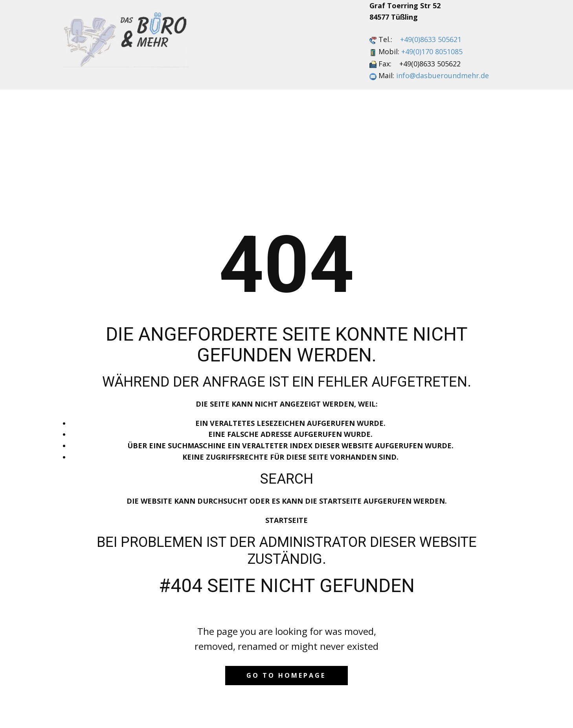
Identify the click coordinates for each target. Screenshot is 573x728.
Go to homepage (286, 675)
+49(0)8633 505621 (431, 39)
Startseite (286, 520)
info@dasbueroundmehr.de (443, 75)
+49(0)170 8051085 (432, 51)
